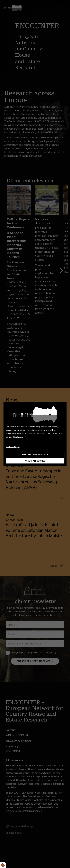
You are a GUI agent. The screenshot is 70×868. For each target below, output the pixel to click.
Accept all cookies (35, 461)
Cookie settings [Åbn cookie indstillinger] (13, 447)
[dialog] (35, 434)
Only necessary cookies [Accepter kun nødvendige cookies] (35, 454)
